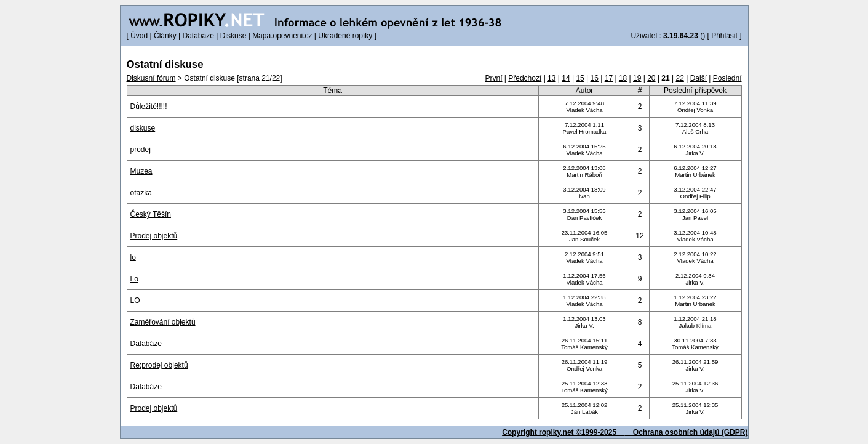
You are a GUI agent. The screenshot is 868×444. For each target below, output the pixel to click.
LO (135, 301)
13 (551, 78)
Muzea (141, 171)
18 (623, 78)
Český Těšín (151, 214)
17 (609, 78)
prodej (141, 150)
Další (699, 78)
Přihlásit (724, 36)
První (493, 78)
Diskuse (233, 36)
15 (580, 78)
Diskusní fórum (151, 78)
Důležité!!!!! (149, 107)
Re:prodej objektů (159, 365)
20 (651, 78)
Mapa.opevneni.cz (282, 36)
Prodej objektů (154, 236)
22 (680, 78)
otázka (141, 193)
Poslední (727, 78)
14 (566, 78)
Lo (134, 279)
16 (595, 78)
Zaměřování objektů (163, 322)
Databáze (198, 36)
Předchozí (525, 78)
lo (133, 257)
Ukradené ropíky (345, 36)
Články (165, 36)
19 (637, 78)
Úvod (139, 36)
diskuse (143, 128)
